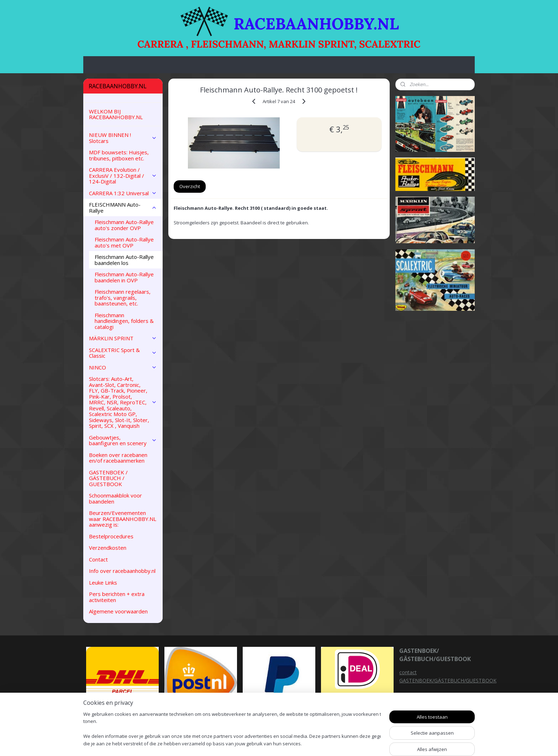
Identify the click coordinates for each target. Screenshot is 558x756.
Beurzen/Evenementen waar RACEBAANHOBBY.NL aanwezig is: (123, 519)
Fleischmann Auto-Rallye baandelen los (124, 260)
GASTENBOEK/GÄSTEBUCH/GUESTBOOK (448, 680)
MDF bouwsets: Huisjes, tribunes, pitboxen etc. (119, 155)
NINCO (123, 367)
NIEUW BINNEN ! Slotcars (123, 138)
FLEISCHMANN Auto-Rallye (123, 207)
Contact (98, 559)
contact (408, 672)
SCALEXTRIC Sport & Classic (123, 353)
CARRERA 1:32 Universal (123, 193)
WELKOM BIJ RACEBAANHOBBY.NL (116, 114)
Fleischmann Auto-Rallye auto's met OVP (124, 242)
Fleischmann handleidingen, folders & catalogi (124, 321)
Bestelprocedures (111, 536)
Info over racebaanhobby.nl (122, 571)
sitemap (309, 743)
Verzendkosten (108, 548)
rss (324, 743)
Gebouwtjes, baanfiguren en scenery (123, 440)
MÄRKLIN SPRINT (123, 338)
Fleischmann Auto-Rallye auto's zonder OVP (124, 225)
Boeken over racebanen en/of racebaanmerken (118, 458)
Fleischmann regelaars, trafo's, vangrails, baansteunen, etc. (123, 297)
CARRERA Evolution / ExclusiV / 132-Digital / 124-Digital (123, 175)
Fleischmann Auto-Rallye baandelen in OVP (124, 277)
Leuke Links (103, 582)
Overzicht (190, 186)
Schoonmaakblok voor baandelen (115, 498)
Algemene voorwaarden (118, 611)
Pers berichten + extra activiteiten (117, 597)
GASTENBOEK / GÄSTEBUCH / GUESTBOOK (108, 478)
